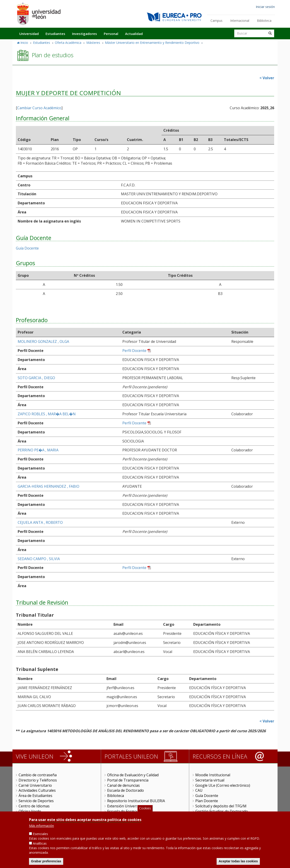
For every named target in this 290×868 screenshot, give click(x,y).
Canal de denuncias (123, 785)
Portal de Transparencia (128, 780)
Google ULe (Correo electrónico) (223, 785)
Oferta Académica (68, 43)
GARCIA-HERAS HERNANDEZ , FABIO (48, 486)
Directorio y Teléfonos (38, 780)
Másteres (93, 43)
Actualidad (134, 34)
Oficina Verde (30, 811)
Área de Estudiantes (35, 796)
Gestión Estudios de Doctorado (222, 811)
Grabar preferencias (46, 863)
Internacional (240, 21)
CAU (199, 790)
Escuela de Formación (125, 811)
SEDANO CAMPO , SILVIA (39, 559)
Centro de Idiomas (34, 806)
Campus (216, 21)
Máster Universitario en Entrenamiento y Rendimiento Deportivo (152, 43)
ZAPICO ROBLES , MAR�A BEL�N (47, 414)
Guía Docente (27, 248)
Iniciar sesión (265, 7)
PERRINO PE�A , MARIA (38, 450)
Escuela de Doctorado (126, 790)
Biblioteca (264, 21)
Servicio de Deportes (36, 801)
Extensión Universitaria (127, 806)
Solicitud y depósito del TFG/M (221, 806)
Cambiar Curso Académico (39, 108)
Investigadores (85, 34)
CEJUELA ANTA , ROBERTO (40, 522)
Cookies (145, 810)
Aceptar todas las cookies (238, 863)
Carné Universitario (35, 785)
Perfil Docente (134, 351)
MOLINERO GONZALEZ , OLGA (43, 341)
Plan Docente (207, 801)
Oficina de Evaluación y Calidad (133, 775)
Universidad (29, 34)
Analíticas (40, 845)
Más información (41, 827)
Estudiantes (55, 34)
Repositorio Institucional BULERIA (136, 801)
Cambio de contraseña (38, 775)
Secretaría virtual (210, 780)
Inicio (24, 43)
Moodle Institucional (213, 775)
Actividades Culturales (37, 790)
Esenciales (40, 835)
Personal (111, 34)
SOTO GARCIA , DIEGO (36, 378)
